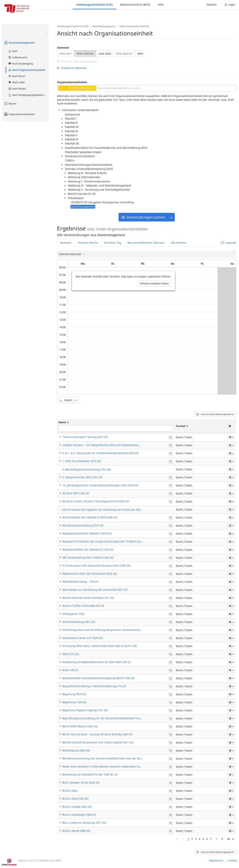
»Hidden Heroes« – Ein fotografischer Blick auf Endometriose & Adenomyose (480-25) (115, 445)
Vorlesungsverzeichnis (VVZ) (94, 5)
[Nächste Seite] (217, 839)
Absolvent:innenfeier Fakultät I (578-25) (87, 533)
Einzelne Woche (88, 243)
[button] (231, 437)
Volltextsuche (18, 57)
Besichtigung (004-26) (76, 750)
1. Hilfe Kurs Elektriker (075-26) (82, 461)
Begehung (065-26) (74, 694)
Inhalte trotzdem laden (154, 283)
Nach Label (16, 82)
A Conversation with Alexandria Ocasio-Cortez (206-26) (96, 566)
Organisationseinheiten (19, 114)
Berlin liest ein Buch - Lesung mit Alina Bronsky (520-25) (97, 734)
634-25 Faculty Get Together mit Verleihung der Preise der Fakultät (104, 510)
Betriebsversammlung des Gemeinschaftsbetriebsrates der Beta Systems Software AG (116, 758)
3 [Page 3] (196, 839)
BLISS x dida (70, 791)
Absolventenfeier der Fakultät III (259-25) (88, 549)
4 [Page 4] (200, 839)
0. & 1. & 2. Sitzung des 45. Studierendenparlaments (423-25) (101, 453)
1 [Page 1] (188, 839)
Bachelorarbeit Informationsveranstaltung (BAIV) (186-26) (98, 678)
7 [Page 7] (211, 839)
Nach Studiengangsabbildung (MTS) (28, 95)
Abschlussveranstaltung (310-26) (83, 525)
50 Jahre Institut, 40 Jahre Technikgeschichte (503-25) (96, 501)
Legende (229, 243)
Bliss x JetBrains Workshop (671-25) (84, 823)
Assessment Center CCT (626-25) (83, 638)
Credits (233, 860)
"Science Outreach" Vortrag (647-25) (85, 437)
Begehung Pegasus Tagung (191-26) (85, 710)
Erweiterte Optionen (72, 68)
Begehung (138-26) (74, 702)
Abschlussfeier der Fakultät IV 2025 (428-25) (90, 517)
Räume (10, 104)
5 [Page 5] (203, 839)
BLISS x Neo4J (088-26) (76, 831)
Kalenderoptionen (70, 254)
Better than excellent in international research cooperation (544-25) (105, 766)
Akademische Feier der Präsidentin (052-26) (90, 574)
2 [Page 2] (192, 839)
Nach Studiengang (20, 64)
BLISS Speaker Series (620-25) (81, 783)
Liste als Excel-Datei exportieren (215, 414)
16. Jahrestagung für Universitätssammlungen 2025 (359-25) (100, 485)
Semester (63, 48)
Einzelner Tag (113, 243)
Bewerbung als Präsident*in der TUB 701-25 (90, 774)
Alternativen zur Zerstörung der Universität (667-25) (95, 590)
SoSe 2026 (105, 54)
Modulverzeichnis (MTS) (135, 5)
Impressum (216, 860)
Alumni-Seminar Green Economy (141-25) (88, 598)
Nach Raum (17, 76)
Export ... (68, 400)
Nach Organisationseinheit (27, 70)
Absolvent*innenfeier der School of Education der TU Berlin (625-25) (105, 541)
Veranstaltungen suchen (143, 217)
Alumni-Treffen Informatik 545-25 (83, 606)
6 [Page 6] (207, 839)
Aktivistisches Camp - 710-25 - (81, 582)
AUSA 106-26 (70, 670)
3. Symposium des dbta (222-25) (82, 477)
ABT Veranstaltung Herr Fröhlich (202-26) (88, 558)
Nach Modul (17, 89)
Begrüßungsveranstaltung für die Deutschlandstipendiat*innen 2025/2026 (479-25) (115, 718)
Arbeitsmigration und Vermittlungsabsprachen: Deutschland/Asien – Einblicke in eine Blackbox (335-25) (127, 630)
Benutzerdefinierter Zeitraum (146, 243)
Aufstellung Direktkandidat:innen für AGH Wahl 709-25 (97, 662)
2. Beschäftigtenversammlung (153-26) (87, 470)
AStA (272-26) (71, 654)
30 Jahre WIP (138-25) (76, 493)
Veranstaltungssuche (19, 43)
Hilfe (161, 5)
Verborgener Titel (73, 614)
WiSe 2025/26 (85, 54)
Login (230, 5)
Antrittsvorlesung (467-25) (79, 622)
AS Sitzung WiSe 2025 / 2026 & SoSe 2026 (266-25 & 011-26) (99, 646)
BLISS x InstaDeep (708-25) (79, 815)
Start (13, 51)
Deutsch (212, 5)
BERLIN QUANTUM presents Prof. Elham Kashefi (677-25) (98, 742)
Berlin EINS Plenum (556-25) (80, 726)
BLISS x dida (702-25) (75, 799)
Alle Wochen (179, 243)
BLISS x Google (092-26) (77, 807)
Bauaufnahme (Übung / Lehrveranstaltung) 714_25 (94, 686)
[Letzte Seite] (222, 839)
